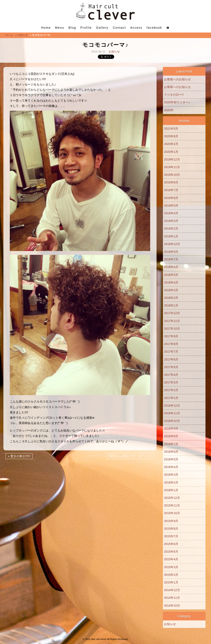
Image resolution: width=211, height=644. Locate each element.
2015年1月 (171, 582)
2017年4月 (171, 375)
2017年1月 (171, 398)
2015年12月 (172, 498)
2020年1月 (171, 152)
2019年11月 (172, 167)
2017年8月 (171, 344)
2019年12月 (172, 159)
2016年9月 (171, 428)
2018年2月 (171, 298)
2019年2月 (171, 228)
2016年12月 (172, 406)
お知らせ (114, 52)
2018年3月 (171, 290)
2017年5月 (171, 367)
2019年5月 (171, 206)
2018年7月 (171, 259)
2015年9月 (171, 521)
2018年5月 (171, 275)
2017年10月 (172, 329)
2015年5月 (171, 552)
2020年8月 (171, 136)
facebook (155, 28)
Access (136, 28)
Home (46, 28)
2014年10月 (172, 606)
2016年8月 (171, 436)
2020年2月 (171, 144)
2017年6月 (171, 359)
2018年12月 (172, 244)
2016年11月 (172, 413)
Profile (86, 28)
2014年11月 (172, 598)
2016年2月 (171, 482)
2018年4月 (171, 282)
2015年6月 (171, 544)
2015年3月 (171, 567)
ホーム (9, 35)
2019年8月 (171, 182)
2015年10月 (172, 513)
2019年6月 (171, 198)
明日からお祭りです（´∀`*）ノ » (130, 456)
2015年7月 (171, 536)
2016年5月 (171, 459)
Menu (60, 28)
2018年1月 (171, 305)
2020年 (169, 110)
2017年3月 (171, 382)
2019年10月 (172, 175)
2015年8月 (171, 529)
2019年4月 (171, 213)
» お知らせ (21, 35)
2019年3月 (171, 221)
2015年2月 (171, 575)
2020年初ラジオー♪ (177, 102)
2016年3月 (171, 475)
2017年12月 (172, 313)
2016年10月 (172, 421)
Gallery (102, 28)
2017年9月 (171, 336)
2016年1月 (171, 490)
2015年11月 (172, 505)
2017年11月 (172, 321)
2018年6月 (171, 267)
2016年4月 (171, 467)
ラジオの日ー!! (174, 95)
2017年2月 (171, 390)
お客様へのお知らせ (177, 79)
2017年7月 (171, 352)
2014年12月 (172, 590)
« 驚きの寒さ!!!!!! (19, 456)
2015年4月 (171, 559)
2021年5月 (171, 129)
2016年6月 (171, 452)
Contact (119, 28)
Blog (72, 28)
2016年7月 (171, 444)
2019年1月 (171, 236)
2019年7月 (171, 190)
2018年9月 (171, 252)
